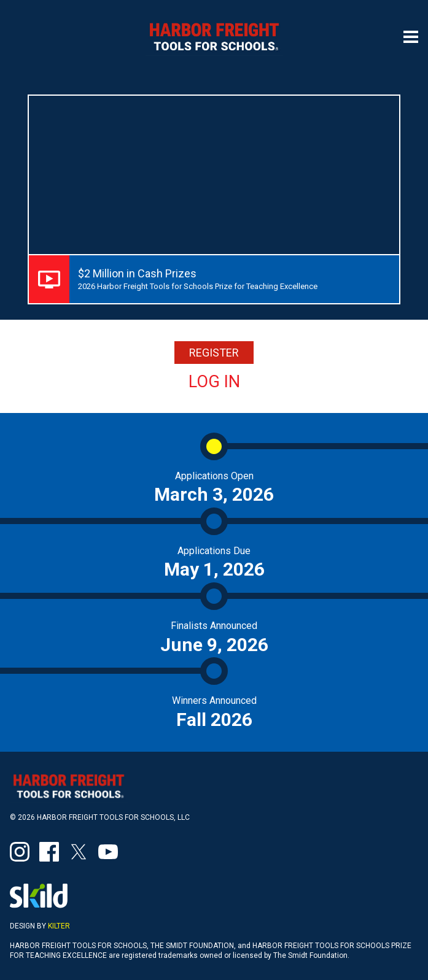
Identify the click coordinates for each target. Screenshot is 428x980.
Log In (214, 382)
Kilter (59, 926)
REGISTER (214, 353)
